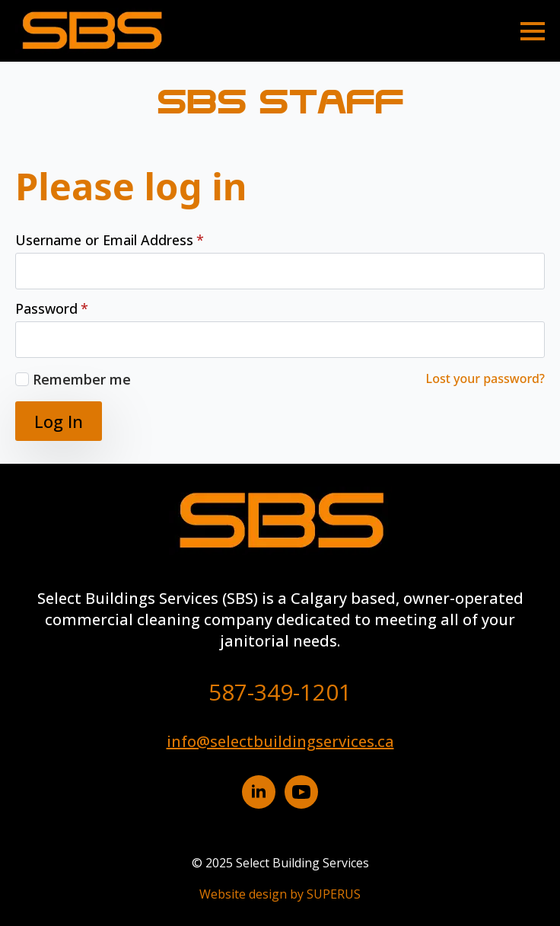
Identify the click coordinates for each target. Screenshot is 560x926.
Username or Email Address (110, 240)
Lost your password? (485, 378)
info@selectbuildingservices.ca (280, 741)
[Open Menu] (533, 31)
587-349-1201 (280, 692)
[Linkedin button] (259, 792)
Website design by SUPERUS (280, 894)
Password (52, 308)
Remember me (82, 379)
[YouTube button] (301, 792)
